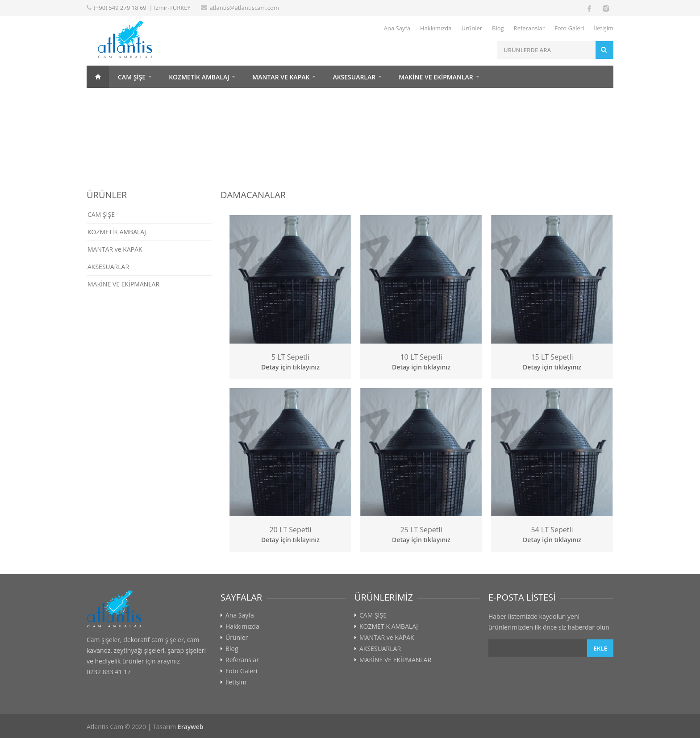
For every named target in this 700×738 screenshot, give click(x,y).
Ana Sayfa (397, 28)
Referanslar (529, 28)
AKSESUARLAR (354, 77)
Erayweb (191, 727)
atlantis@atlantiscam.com (244, 8)
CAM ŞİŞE (132, 77)
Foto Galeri (569, 28)
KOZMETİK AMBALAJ (199, 77)
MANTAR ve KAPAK (281, 77)
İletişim (604, 28)
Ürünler (472, 28)
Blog (498, 28)
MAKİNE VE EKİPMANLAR (436, 77)
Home (98, 77)
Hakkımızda (436, 28)
